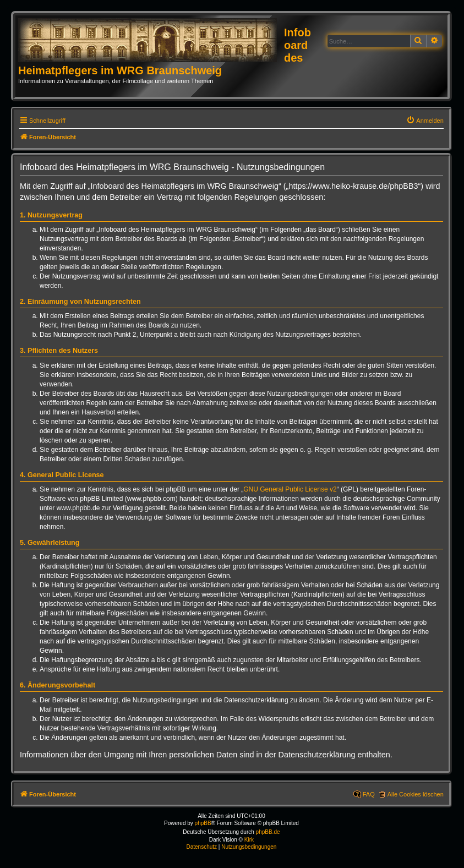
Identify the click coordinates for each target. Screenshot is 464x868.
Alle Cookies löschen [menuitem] (416, 794)
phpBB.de (268, 832)
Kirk (249, 840)
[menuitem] (425, 121)
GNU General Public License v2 (290, 489)
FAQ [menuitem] (369, 794)
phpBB (203, 823)
